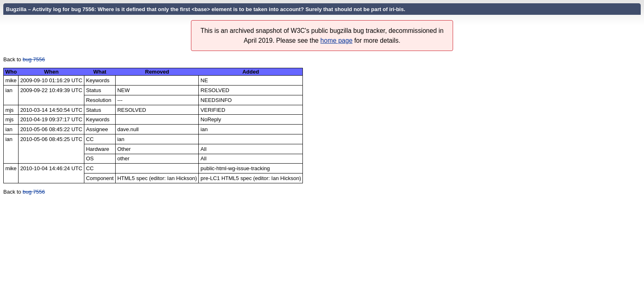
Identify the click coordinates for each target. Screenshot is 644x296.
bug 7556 (34, 59)
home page (337, 40)
